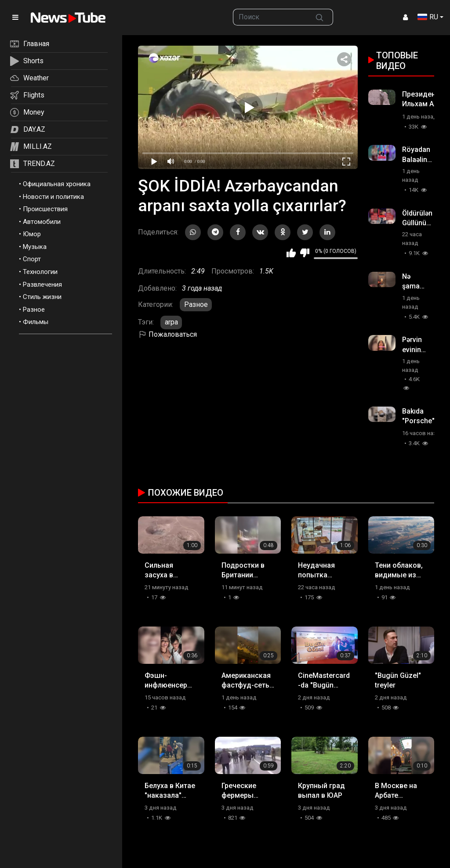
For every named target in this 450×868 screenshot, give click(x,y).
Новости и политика (53, 197)
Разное (34, 310)
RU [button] (428, 17)
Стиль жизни (42, 297)
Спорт (32, 259)
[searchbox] (270, 17)
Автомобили (42, 222)
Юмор (32, 234)
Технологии (40, 272)
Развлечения (42, 285)
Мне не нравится (305, 253)
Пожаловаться (167, 334)
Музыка (35, 247)
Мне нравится (291, 253)
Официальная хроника (57, 184)
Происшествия (45, 209)
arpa (171, 322)
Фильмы (36, 322)
